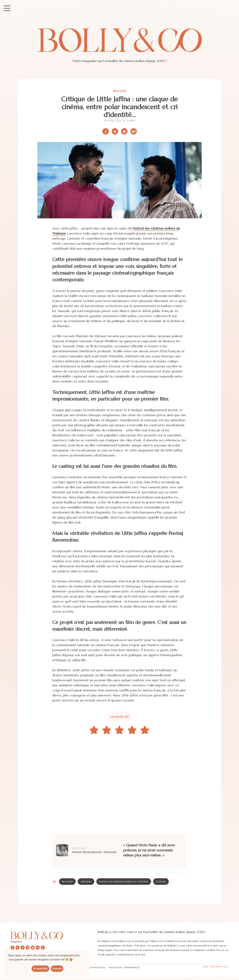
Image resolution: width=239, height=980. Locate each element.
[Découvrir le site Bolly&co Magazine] (54, 935)
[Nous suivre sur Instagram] (18, 948)
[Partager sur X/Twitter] (115, 131)
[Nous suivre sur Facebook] (13, 948)
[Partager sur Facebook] (106, 131)
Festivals (161, 882)
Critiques (86, 882)
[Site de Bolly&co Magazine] (119, 44)
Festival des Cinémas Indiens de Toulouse (124, 882)
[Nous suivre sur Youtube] (33, 948)
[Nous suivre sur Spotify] (28, 948)
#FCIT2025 (120, 91)
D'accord (57, 969)
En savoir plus (40, 969)
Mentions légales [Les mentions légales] (96, 968)
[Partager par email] (124, 131)
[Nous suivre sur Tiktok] (43, 948)
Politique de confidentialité (124, 968)
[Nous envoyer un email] (38, 948)
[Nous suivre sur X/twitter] (23, 948)
